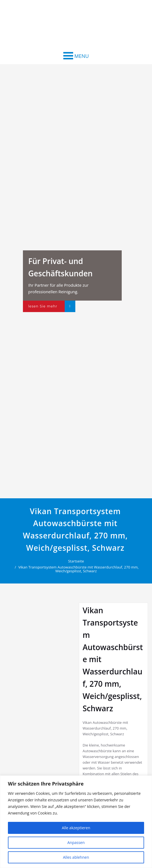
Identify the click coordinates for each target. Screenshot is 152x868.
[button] (82, 56)
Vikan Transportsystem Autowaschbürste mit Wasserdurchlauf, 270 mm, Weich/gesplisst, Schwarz (79, 569)
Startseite (76, 561)
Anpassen (76, 842)
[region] (76, 822)
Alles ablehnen (76, 857)
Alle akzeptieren (76, 828)
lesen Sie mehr (43, 306)
